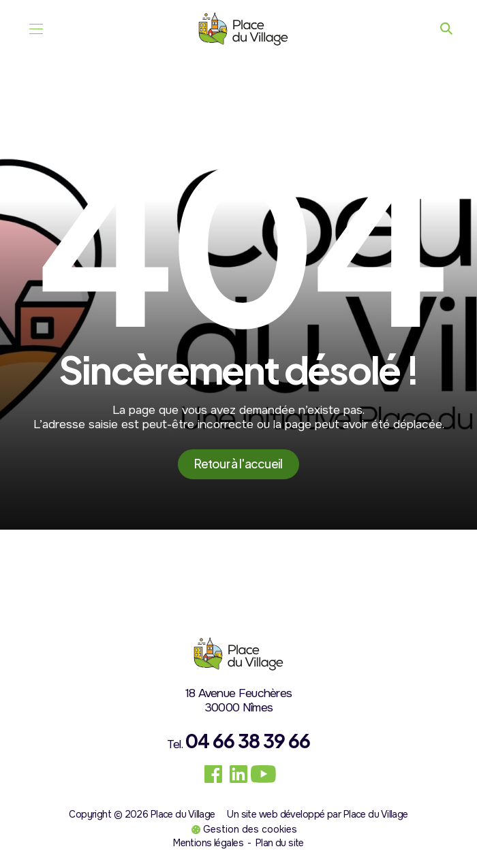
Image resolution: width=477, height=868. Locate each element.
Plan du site (280, 843)
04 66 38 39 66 (247, 740)
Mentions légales (208, 843)
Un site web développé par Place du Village (317, 814)
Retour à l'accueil (238, 464)
